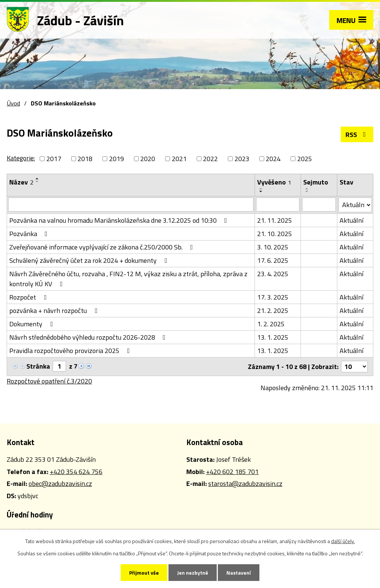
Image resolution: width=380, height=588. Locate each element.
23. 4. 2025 (273, 274)
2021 (179, 159)
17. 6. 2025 (273, 260)
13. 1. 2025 (273, 337)
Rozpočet (29, 297)
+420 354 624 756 (76, 472)
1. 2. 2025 (271, 324)
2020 (148, 159)
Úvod (13, 103)
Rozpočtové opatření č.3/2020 (49, 381)
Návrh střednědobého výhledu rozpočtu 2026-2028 (89, 337)
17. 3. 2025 (273, 297)
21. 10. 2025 (275, 234)
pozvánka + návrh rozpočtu (55, 311)
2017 (54, 159)
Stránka (38, 366)
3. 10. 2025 (273, 247)
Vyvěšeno (274, 182)
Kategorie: (21, 158)
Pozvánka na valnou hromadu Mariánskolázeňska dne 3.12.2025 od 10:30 (120, 220)
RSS (357, 135)
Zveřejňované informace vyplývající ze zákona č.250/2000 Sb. (103, 247)
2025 (305, 159)
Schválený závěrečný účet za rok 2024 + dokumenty (90, 260)
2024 (273, 159)
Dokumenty (32, 324)
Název (21, 182)
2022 (210, 159)
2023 (242, 159)
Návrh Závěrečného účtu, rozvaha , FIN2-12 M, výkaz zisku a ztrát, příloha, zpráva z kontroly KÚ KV (128, 279)
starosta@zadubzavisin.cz (245, 484)
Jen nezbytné (193, 573)
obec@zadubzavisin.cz (60, 484)
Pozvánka (30, 234)
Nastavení (239, 573)
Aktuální (351, 220)
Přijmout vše (144, 573)
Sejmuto (316, 182)
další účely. (343, 541)
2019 (117, 159)
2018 (85, 159)
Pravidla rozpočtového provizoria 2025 (71, 351)
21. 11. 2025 (275, 220)
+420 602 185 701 (232, 472)
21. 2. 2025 (273, 311)
